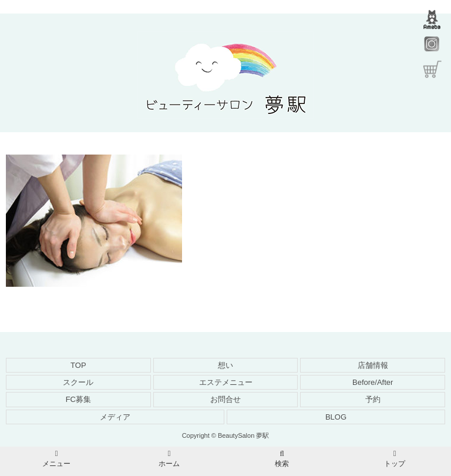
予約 (373, 399)
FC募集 (78, 399)
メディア (115, 417)
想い (225, 365)
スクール (78, 382)
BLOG (336, 417)
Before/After (373, 382)
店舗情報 (373, 365)
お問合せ (225, 399)
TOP (78, 365)
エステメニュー (226, 382)
